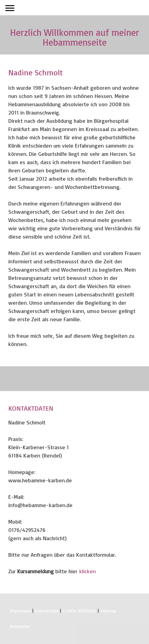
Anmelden (20, 626)
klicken (88, 571)
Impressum (20, 611)
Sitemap (108, 611)
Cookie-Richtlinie (79, 611)
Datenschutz (47, 611)
